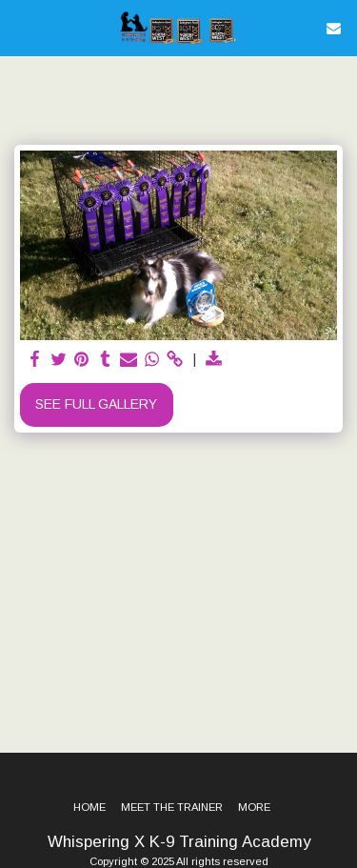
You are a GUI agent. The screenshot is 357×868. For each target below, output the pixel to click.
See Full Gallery (96, 404)
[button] (21, 28)
